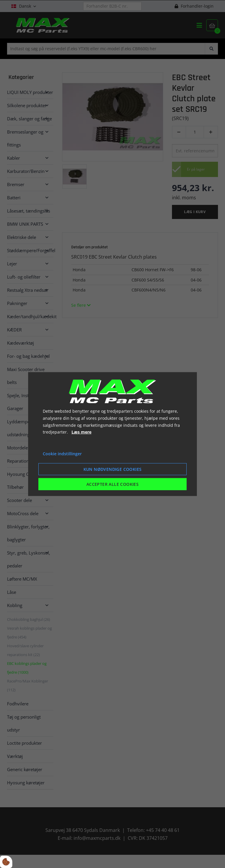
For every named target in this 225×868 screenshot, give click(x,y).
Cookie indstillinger (62, 454)
